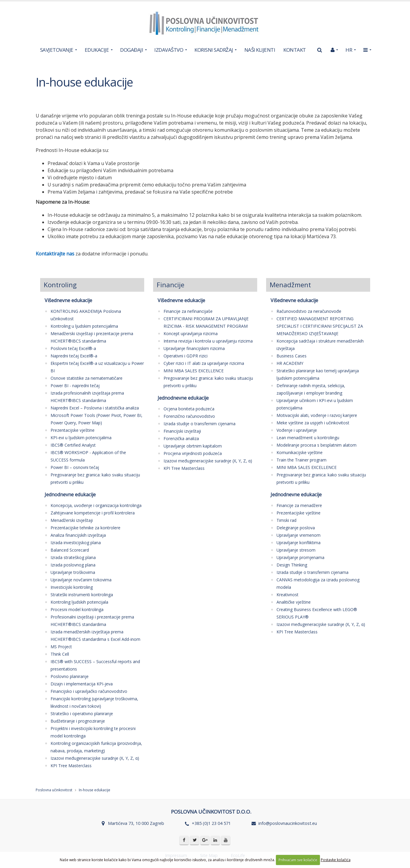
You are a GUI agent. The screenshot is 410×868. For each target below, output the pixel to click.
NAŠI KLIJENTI (260, 50)
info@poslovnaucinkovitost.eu (288, 823)
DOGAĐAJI (132, 50)
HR (349, 50)
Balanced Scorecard (70, 550)
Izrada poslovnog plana (73, 565)
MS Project (61, 647)
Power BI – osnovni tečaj (75, 467)
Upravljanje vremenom (299, 535)
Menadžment (290, 285)
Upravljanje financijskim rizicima (194, 348)
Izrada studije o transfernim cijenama (199, 424)
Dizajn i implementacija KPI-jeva (82, 684)
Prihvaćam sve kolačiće (298, 860)
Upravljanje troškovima (73, 572)
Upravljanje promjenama (300, 557)
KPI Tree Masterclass (71, 766)
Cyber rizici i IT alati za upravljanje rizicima (204, 363)
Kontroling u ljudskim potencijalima (84, 326)
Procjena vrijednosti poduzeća (193, 453)
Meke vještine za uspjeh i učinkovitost (313, 423)
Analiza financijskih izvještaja (78, 535)
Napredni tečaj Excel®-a (74, 356)
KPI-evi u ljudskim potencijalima (81, 438)
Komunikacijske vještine (300, 452)
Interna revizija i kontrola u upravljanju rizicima (208, 341)
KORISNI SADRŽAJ (214, 50)
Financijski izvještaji (182, 431)
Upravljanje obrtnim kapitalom (193, 446)
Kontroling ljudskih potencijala (79, 602)
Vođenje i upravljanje (297, 430)
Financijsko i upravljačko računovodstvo (89, 691)
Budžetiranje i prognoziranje (78, 721)
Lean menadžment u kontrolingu (308, 438)
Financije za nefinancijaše (188, 311)
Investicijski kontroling (72, 587)
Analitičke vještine (294, 602)
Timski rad (286, 520)
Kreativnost (288, 595)
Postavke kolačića (336, 860)
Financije (171, 285)
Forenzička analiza (181, 438)
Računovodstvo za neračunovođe (309, 311)
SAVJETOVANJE (57, 50)
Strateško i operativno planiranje (82, 714)
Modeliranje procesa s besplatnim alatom (316, 445)
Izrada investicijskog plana (76, 543)
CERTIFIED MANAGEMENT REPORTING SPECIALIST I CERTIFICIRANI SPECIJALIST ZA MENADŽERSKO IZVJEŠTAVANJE (320, 326)
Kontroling (60, 285)
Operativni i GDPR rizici (186, 356)
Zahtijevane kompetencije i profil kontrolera (93, 513)
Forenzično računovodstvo (189, 416)
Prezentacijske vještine (73, 430)
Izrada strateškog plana (73, 557)
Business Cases (292, 356)
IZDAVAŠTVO (169, 50)
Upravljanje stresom (296, 550)
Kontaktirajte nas (55, 254)
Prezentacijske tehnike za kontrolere (85, 528)
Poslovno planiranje (70, 676)
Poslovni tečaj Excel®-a (73, 348)
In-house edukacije (95, 790)
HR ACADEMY (290, 363)
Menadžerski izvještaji (72, 520)
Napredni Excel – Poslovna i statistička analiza (95, 408)
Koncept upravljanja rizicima (191, 333)
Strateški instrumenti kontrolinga (82, 595)
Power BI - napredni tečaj (75, 386)
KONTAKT (295, 50)
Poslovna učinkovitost (54, 790)
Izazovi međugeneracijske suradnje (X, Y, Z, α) (95, 758)
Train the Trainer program (301, 460)
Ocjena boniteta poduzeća (189, 409)
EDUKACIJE (97, 50)
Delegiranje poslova (296, 528)
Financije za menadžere (299, 505)
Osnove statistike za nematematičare (87, 378)
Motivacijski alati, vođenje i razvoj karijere (317, 415)
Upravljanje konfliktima (299, 543)
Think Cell (60, 654)
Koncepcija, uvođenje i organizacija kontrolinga (96, 505)
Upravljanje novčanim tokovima (81, 580)
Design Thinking (292, 565)
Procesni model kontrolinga (77, 609)
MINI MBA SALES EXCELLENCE (194, 371)
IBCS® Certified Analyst (73, 445)
